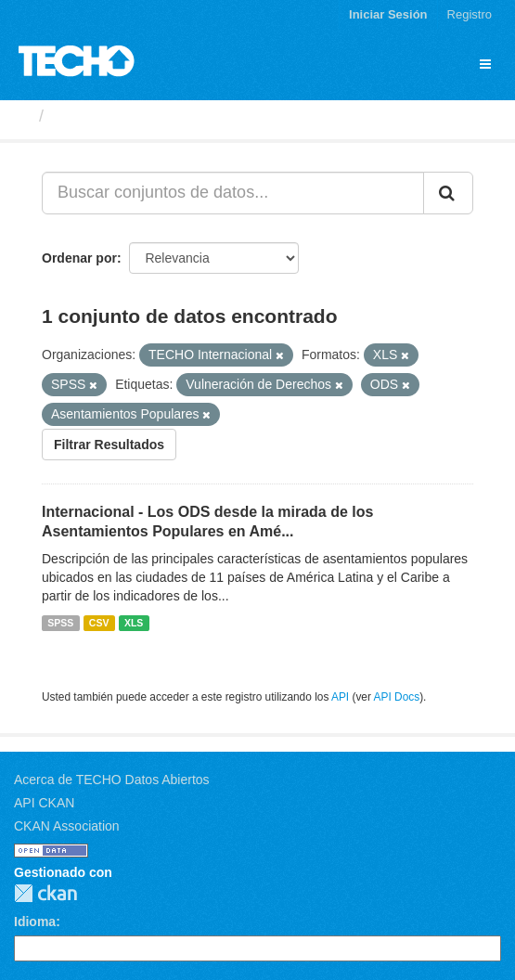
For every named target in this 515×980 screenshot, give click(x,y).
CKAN (45, 893)
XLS (134, 623)
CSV (99, 623)
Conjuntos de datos (131, 116)
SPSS (60, 623)
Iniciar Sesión (388, 14)
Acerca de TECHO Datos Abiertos (112, 780)
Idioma (35, 922)
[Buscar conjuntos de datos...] (233, 193)
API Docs (397, 697)
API (340, 697)
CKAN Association (67, 826)
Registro (470, 14)
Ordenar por (79, 258)
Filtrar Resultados (109, 445)
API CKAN (44, 803)
